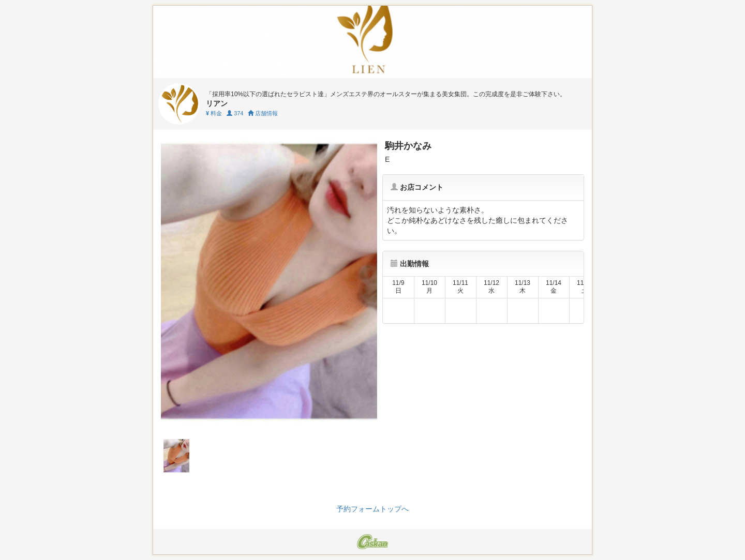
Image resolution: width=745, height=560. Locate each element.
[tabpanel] (269, 282)
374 (235, 113)
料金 (214, 113)
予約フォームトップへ (373, 509)
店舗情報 (263, 113)
